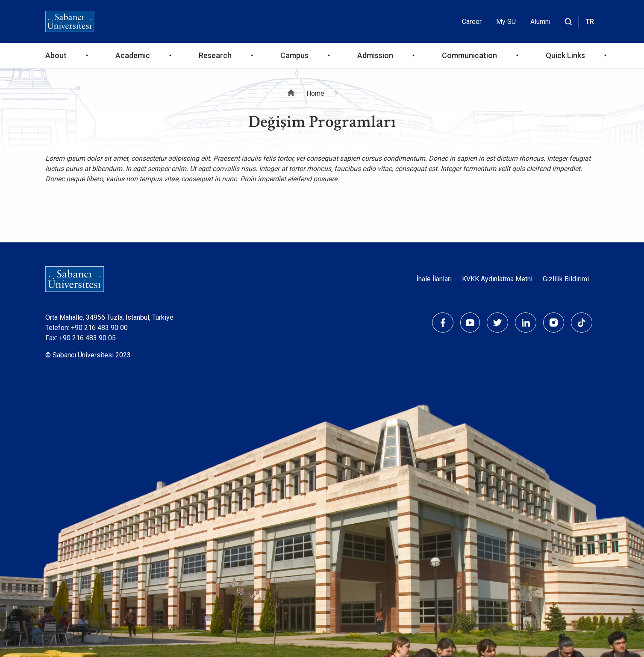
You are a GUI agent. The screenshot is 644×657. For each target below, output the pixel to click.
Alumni (540, 22)
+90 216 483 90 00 (99, 328)
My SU (506, 22)
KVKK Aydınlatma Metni (497, 279)
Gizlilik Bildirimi (566, 279)
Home (315, 93)
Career (472, 22)
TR (590, 22)
